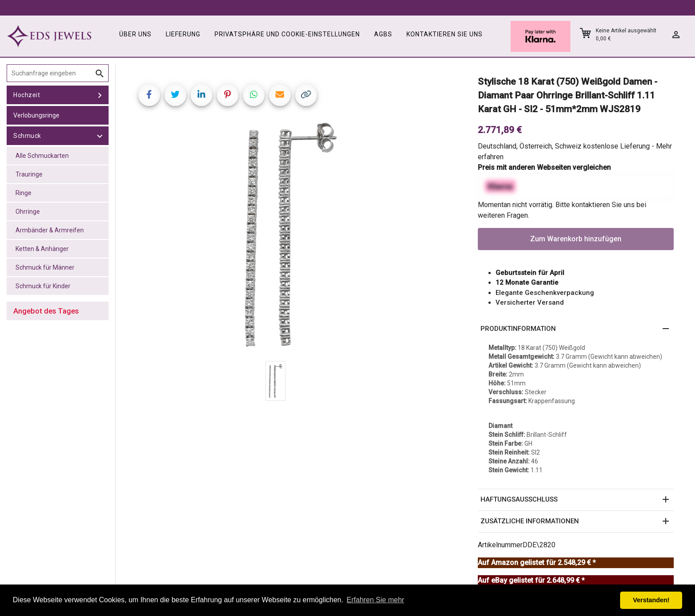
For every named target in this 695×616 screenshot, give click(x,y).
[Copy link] (306, 95)
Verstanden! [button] (651, 600)
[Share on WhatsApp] (254, 95)
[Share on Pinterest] (228, 95)
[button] (576, 329)
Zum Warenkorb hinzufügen (576, 239)
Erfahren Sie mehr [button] (375, 600)
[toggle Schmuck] (100, 136)
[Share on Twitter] (175, 95)
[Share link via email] (280, 95)
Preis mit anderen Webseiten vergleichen (544, 167)
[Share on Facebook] (149, 95)
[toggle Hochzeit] (100, 95)
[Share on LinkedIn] (201, 95)
